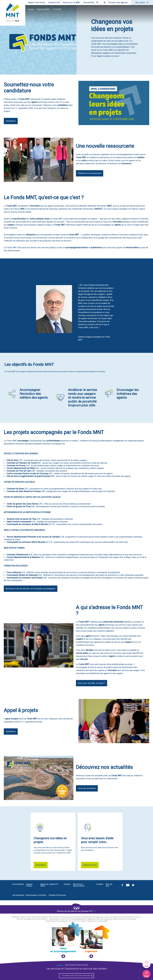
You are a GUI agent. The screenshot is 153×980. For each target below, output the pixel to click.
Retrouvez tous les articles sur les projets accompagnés (31, 589)
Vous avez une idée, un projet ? (92, 683)
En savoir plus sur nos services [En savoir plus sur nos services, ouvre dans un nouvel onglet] (77, 976)
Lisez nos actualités (87, 788)
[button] (146, 964)
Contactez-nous (90, 865)
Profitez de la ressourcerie (90, 173)
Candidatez (11, 121)
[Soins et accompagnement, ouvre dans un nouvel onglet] (63, 943)
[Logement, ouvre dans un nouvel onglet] (91, 944)
